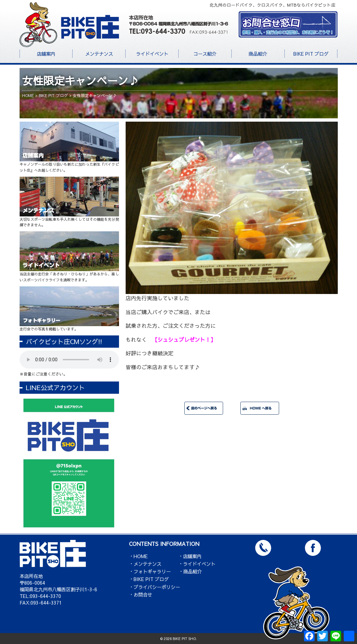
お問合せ (143, 595)
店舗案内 (46, 54)
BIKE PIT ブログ (311, 54)
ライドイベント (152, 54)
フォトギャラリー (152, 571)
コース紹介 (205, 54)
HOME (141, 556)
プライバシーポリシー (157, 587)
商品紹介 (258, 54)
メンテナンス (99, 54)
